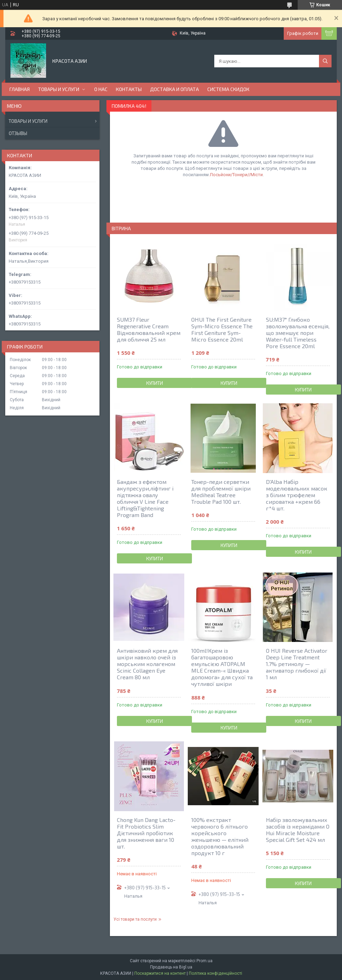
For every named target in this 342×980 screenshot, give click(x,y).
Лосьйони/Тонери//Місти (236, 175)
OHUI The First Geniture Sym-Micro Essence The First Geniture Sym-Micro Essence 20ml (222, 329)
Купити (155, 383)
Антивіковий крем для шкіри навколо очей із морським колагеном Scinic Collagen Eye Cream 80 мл (147, 664)
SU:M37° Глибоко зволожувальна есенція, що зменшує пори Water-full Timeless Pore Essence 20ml (298, 333)
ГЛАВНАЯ (20, 89)
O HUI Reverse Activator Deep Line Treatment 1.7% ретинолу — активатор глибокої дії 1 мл (297, 664)
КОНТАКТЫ (129, 89)
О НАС (101, 89)
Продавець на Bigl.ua (171, 967)
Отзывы (18, 133)
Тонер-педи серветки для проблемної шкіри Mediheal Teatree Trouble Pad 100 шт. (221, 492)
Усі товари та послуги (135, 919)
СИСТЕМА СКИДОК (228, 89)
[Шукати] (325, 61)
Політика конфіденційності (215, 973)
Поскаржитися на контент (160, 973)
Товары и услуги (28, 121)
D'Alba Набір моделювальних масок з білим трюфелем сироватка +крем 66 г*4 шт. (297, 495)
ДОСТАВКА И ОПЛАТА (174, 89)
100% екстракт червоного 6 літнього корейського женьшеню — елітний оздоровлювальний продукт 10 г (220, 836)
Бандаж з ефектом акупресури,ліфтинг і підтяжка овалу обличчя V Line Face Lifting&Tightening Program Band (145, 498)
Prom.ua (205, 961)
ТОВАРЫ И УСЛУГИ (59, 89)
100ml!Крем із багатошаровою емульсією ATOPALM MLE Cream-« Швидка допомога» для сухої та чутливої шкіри (222, 667)
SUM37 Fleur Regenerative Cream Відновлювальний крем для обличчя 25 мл (149, 329)
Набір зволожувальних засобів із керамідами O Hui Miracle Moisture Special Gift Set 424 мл (298, 830)
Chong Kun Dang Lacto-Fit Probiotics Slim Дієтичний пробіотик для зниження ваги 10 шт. (146, 833)
